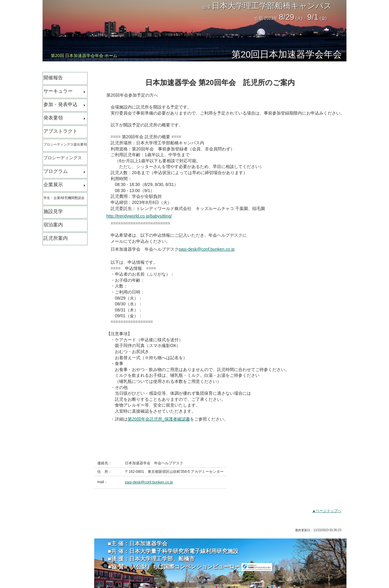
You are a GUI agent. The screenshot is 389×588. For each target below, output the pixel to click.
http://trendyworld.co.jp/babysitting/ (139, 216)
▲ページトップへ (327, 511)
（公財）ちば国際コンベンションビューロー (201, 567)
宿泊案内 (53, 225)
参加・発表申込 (60, 104)
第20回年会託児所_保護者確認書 (159, 419)
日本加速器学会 (148, 544)
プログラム (56, 171)
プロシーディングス (63, 158)
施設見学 (53, 211)
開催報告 (53, 78)
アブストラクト (60, 131)
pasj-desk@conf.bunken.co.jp (207, 249)
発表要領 (53, 118)
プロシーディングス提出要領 (65, 144)
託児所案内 (56, 238)
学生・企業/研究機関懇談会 (64, 198)
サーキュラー (58, 91)
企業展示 (53, 185)
